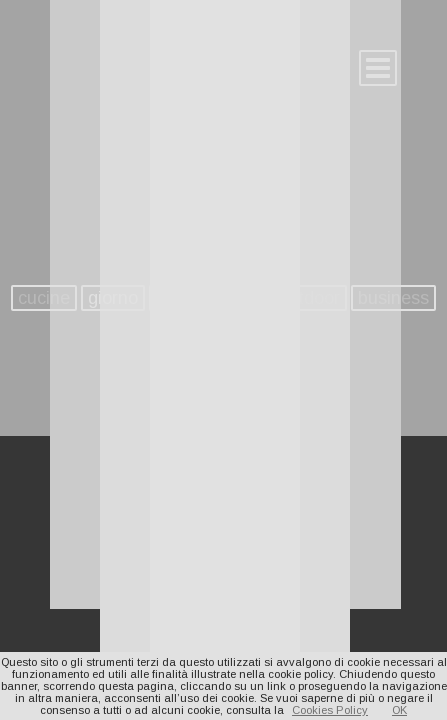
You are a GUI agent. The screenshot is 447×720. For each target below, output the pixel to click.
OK (399, 710)
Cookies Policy (330, 710)
